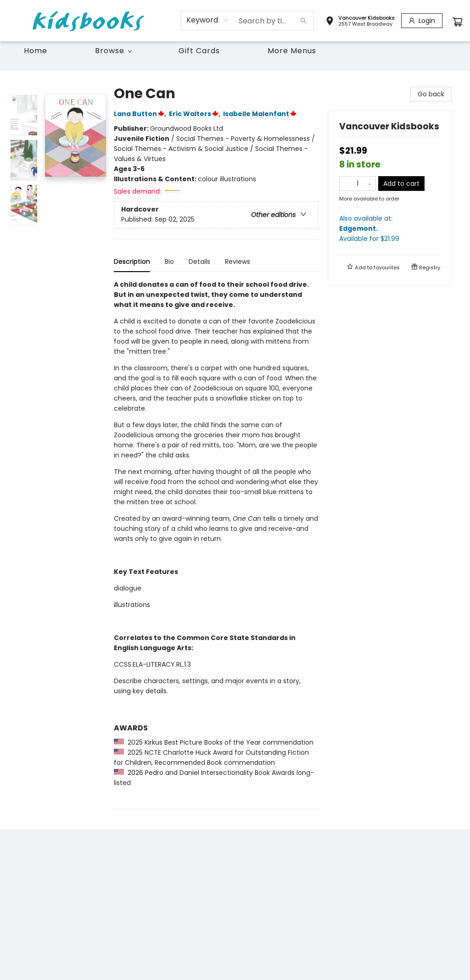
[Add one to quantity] (370, 184)
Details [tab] (199, 262)
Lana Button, (141, 114)
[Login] (422, 21)
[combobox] (208, 20)
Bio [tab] (169, 262)
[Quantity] (358, 184)
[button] (360, 22)
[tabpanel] (216, 544)
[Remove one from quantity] (345, 184)
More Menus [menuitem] (292, 51)
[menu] (235, 51)
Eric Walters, (196, 114)
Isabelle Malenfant (261, 114)
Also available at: (390, 229)
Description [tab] (132, 262)
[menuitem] (36, 51)
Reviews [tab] (238, 262)
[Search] (303, 21)
